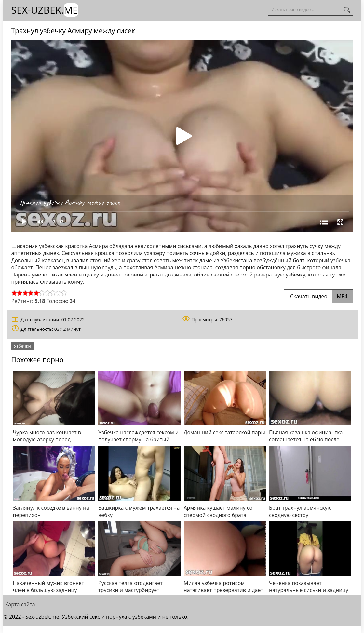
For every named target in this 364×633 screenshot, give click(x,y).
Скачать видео (318, 296)
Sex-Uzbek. (45, 10)
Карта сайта (20, 604)
